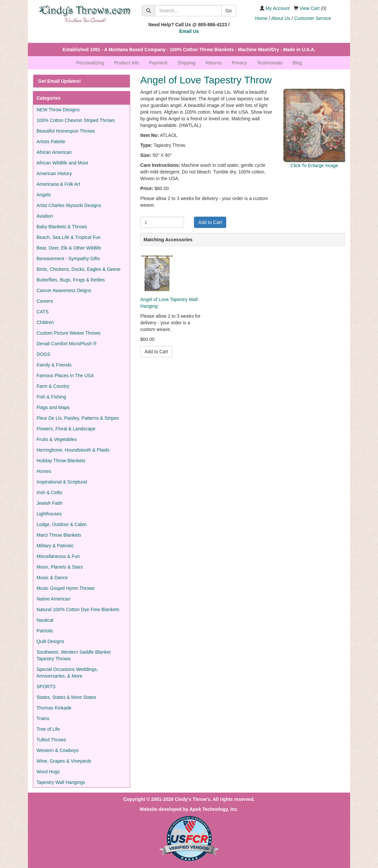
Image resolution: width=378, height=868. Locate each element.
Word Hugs (48, 772)
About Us (281, 18)
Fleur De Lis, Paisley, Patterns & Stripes (78, 418)
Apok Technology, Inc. (214, 809)
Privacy (239, 63)
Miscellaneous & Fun (58, 556)
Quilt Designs (50, 641)
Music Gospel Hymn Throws (66, 588)
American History (54, 173)
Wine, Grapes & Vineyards (64, 761)
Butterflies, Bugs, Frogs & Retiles (71, 280)
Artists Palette (51, 142)
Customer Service (312, 18)
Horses (44, 471)
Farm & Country (53, 386)
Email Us (189, 31)
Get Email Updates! (59, 81)
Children (45, 322)
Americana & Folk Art (58, 184)
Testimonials (270, 63)
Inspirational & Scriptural (62, 482)
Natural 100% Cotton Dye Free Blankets (78, 609)
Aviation (45, 216)
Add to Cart (210, 222)
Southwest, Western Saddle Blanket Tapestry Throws (74, 655)
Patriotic (45, 631)
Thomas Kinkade (54, 708)
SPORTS (46, 687)
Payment (158, 63)
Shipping (187, 63)
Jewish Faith (49, 503)
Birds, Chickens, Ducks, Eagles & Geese (79, 269)
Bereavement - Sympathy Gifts (68, 259)
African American (54, 152)
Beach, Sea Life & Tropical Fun (69, 237)
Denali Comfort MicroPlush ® (67, 344)
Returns (214, 63)
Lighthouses (49, 514)
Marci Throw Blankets (59, 535)
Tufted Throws (51, 740)
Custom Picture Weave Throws (68, 333)
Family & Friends (54, 365)
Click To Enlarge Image (314, 165)
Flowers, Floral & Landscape (66, 429)
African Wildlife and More (62, 163)
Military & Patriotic (55, 546)
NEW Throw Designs (58, 110)
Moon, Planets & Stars (60, 567)
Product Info (127, 63)
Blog (297, 63)
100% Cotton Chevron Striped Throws (76, 120)
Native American (53, 599)
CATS (43, 312)
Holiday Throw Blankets (61, 461)
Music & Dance (52, 578)
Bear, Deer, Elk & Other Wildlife (69, 248)
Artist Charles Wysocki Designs (69, 205)
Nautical (45, 620)
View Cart (310, 8)
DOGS (43, 354)
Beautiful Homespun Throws (66, 131)
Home (261, 18)
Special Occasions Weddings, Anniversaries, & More (67, 673)
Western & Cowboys (58, 750)
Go (229, 11)
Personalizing (90, 63)
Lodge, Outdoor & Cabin (62, 524)
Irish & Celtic (50, 492)
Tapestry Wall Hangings (61, 782)
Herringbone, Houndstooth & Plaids (73, 450)
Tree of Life (48, 729)
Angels (44, 195)
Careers (45, 301)
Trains (43, 718)
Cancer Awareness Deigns (64, 290)
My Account (278, 8)
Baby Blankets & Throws (62, 227)
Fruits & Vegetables (57, 439)
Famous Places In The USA (65, 376)
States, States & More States (66, 697)
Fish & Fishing (51, 397)
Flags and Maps (53, 407)
